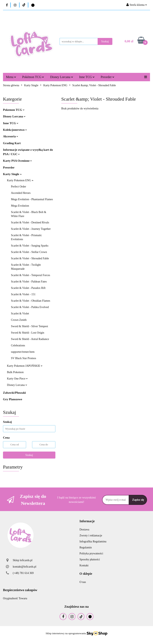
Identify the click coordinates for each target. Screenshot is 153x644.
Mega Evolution (20, 206)
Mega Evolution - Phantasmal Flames (32, 199)
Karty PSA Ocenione (17, 161)
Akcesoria (11, 136)
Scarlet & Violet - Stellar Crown (29, 252)
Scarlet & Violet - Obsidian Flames (31, 301)
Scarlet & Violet (20, 314)
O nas (83, 582)
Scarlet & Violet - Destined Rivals (30, 222)
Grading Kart (12, 143)
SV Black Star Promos (24, 358)
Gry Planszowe (13, 399)
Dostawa (84, 530)
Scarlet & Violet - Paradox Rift (28, 288)
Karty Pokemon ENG (20, 180)
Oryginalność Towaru (15, 598)
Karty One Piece (17, 379)
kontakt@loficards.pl (25, 567)
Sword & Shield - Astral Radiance (30, 339)
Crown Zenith (19, 320)
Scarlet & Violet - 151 (23, 294)
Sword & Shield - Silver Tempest (29, 326)
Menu (11, 77)
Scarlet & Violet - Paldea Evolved (30, 307)
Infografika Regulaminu (93, 541)
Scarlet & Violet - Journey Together (31, 229)
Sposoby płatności (90, 559)
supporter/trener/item (23, 352)
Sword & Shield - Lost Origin (28, 333)
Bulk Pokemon (15, 372)
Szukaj (29, 455)
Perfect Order (19, 187)
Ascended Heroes (21, 193)
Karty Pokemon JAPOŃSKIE (25, 366)
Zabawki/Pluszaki (14, 393)
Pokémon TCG (33, 77)
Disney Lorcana (62, 77)
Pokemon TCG (14, 110)
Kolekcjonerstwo (15, 130)
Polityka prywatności (91, 553)
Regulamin (86, 547)
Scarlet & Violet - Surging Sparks (30, 246)
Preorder (107, 77)
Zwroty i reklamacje (91, 536)
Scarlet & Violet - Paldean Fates (29, 282)
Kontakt (84, 565)
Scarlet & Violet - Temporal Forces (30, 275)
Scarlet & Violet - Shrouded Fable (30, 258)
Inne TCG (87, 77)
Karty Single (12, 174)
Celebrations (18, 345)
